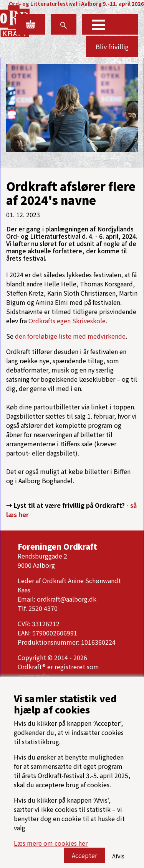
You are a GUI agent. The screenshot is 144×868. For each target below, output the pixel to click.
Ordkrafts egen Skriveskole (67, 321)
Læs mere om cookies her (51, 846)
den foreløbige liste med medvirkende (70, 336)
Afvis (118, 860)
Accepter (84, 859)
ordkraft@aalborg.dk (67, 599)
